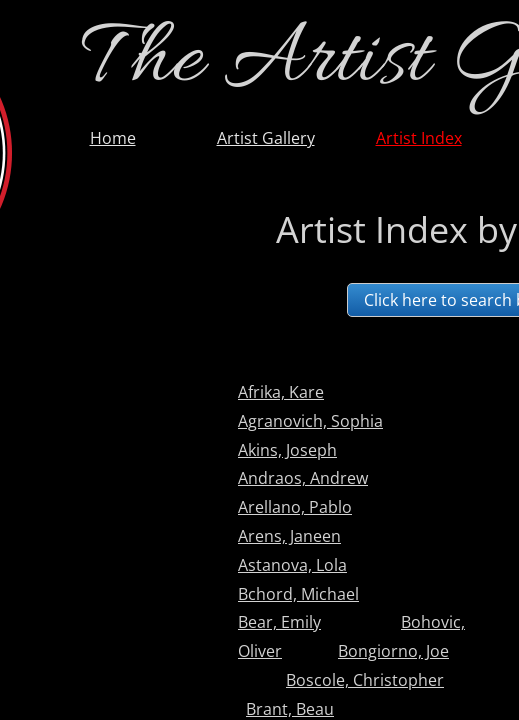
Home (113, 138)
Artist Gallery (266, 138)
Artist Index (419, 138)
